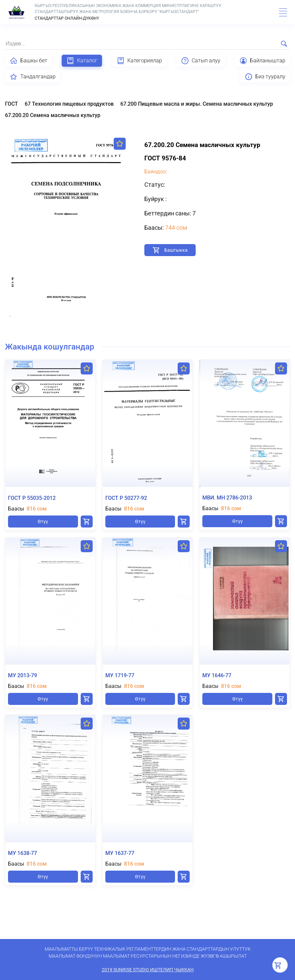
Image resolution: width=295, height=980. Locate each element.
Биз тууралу (265, 77)
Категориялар (139, 61)
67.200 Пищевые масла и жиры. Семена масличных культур (197, 104)
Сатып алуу (201, 61)
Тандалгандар (33, 77)
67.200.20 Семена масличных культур (53, 115)
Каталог (82, 61)
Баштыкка (176, 250)
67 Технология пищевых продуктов (69, 104)
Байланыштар (262, 61)
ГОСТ (11, 104)
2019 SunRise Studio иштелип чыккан (148, 970)
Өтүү (43, 522)
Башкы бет (28, 61)
